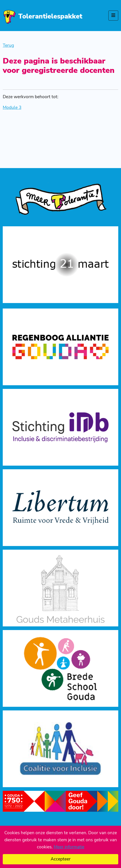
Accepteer (61, 859)
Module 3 (12, 108)
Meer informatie (69, 847)
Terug (8, 45)
